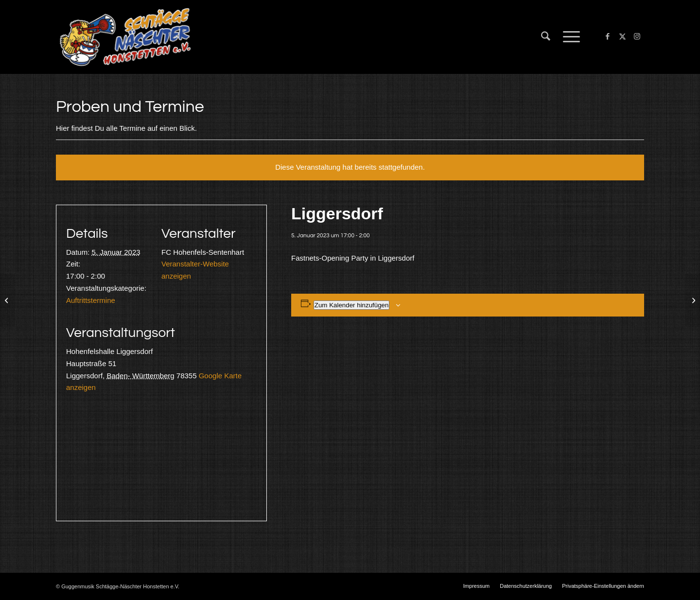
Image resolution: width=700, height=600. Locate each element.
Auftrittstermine (91, 300)
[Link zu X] (622, 36)
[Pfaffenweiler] (692, 300)
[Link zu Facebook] (608, 36)
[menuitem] (546, 37)
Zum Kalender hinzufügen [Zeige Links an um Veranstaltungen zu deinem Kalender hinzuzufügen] (352, 305)
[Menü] (568, 37)
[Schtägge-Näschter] (125, 37)
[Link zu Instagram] (637, 36)
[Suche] (546, 37)
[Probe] (8, 300)
